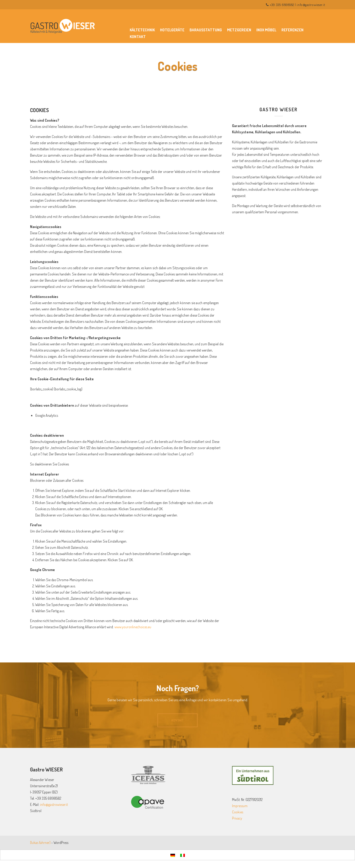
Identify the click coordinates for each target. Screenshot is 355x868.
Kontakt (138, 37)
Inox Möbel (266, 30)
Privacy (237, 818)
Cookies (238, 812)
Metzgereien (239, 30)
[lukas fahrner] (40, 843)
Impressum (240, 806)
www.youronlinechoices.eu (133, 627)
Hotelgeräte (172, 30)
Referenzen (292, 30)
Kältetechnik (142, 30)
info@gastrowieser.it (311, 5)
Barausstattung (206, 30)
